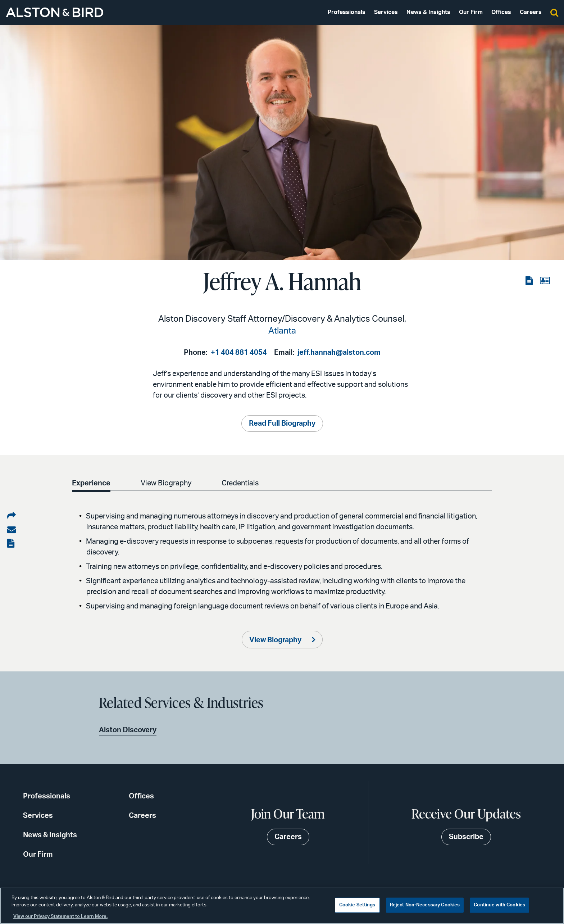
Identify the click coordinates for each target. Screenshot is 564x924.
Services (386, 12)
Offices (501, 12)
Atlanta (282, 331)
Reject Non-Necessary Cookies (425, 905)
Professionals (347, 12)
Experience (91, 483)
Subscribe (466, 837)
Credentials (240, 483)
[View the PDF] (530, 281)
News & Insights (428, 12)
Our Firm (471, 12)
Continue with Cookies (499, 905)
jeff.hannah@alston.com (339, 353)
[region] (282, 906)
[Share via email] (12, 530)
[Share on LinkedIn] (12, 516)
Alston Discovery (128, 730)
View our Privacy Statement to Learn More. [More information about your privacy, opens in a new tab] (60, 917)
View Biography (166, 483)
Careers (531, 12)
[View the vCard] (545, 281)
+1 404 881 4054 (239, 353)
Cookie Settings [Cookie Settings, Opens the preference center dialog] (357, 905)
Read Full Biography (282, 423)
